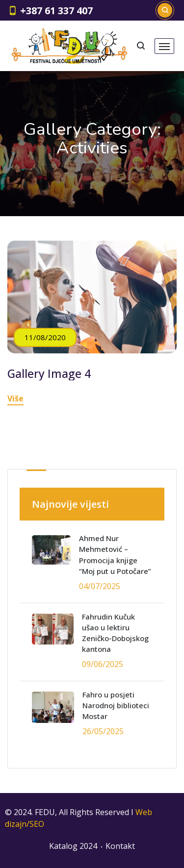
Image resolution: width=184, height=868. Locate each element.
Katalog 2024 (73, 846)
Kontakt (120, 846)
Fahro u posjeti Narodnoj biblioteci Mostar (116, 705)
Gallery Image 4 (49, 373)
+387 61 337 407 (56, 11)
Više (15, 398)
